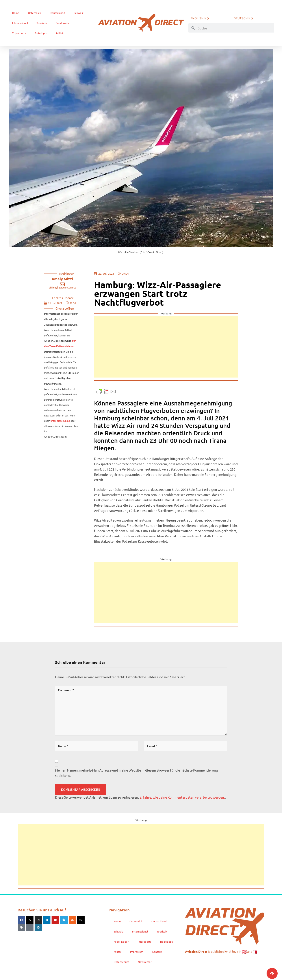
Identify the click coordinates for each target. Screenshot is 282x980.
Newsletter (145, 962)
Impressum (137, 952)
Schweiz (79, 13)
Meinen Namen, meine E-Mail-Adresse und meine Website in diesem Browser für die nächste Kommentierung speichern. (136, 773)
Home (16, 13)
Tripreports (19, 33)
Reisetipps (41, 33)
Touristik (42, 23)
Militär (60, 33)
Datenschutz (121, 962)
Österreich (34, 13)
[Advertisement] (166, 347)
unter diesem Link (60, 421)
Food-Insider (63, 23)
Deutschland (57, 13)
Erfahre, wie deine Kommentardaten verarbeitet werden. (182, 797)
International (20, 23)
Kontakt (157, 952)
